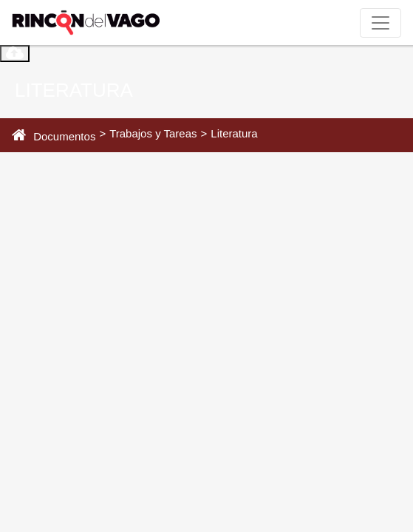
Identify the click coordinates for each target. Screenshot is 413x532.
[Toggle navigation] (380, 23)
